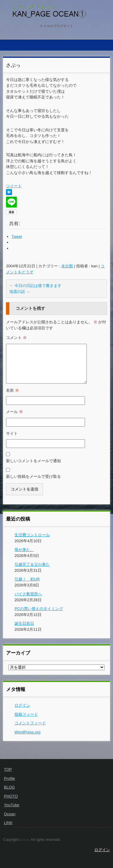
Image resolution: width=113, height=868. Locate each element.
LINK (8, 823)
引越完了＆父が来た (32, 564)
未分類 (67, 266)
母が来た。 (24, 550)
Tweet (17, 236)
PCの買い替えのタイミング (39, 609)
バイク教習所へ (28, 594)
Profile (9, 778)
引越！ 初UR (27, 579)
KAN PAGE (26, 23)
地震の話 (20, 292)
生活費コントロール (32, 535)
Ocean (10, 814)
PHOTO (11, 796)
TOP (8, 769)
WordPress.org (27, 732)
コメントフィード (30, 723)
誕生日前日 (24, 623)
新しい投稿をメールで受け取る (33, 476)
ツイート (14, 186)
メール (14, 412)
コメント (16, 338)
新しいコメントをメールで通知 (33, 461)
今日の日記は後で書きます (35, 286)
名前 (13, 390)
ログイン (22, 705)
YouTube (12, 805)
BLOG (9, 787)
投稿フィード (26, 714)
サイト (12, 433)
